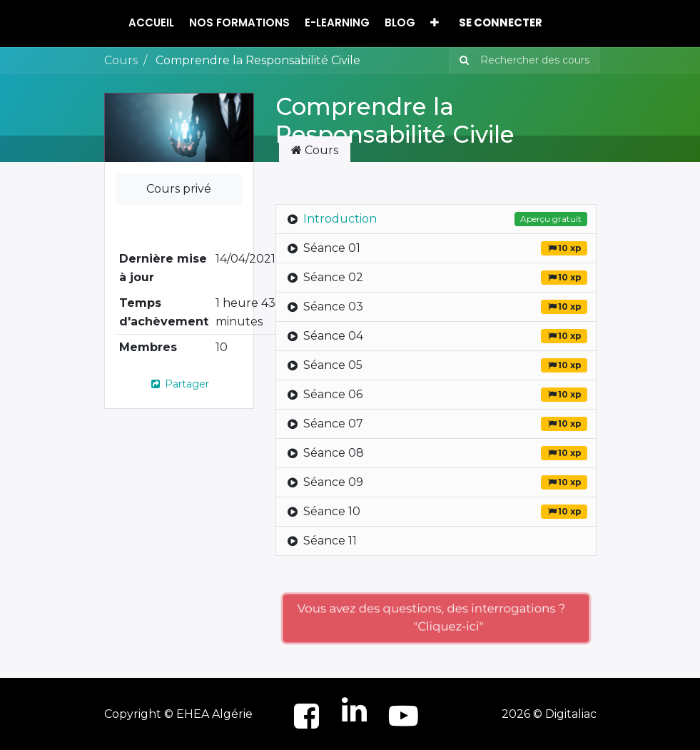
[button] (435, 23)
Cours (121, 60)
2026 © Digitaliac (549, 714)
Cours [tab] (315, 150)
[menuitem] (151, 23)
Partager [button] (179, 384)
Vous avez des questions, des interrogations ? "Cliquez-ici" (436, 618)
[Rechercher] (461, 60)
